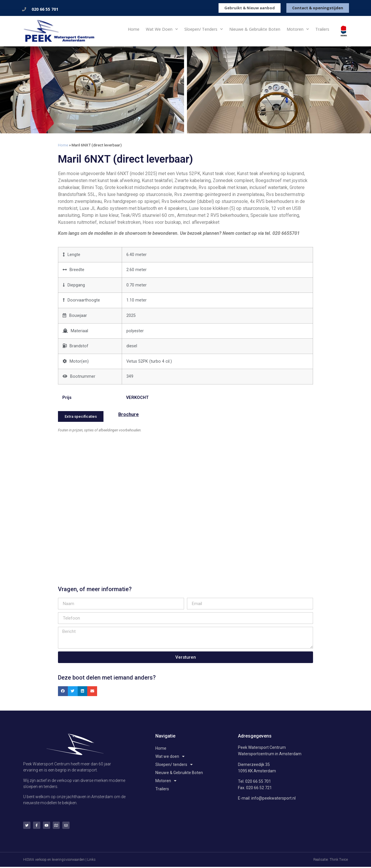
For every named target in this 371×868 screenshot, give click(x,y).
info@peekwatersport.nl (273, 797)
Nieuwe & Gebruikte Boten (255, 29)
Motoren (298, 29)
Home (134, 29)
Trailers (322, 29)
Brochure (129, 414)
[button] (63, 690)
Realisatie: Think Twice (331, 861)
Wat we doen (162, 29)
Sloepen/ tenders (204, 29)
